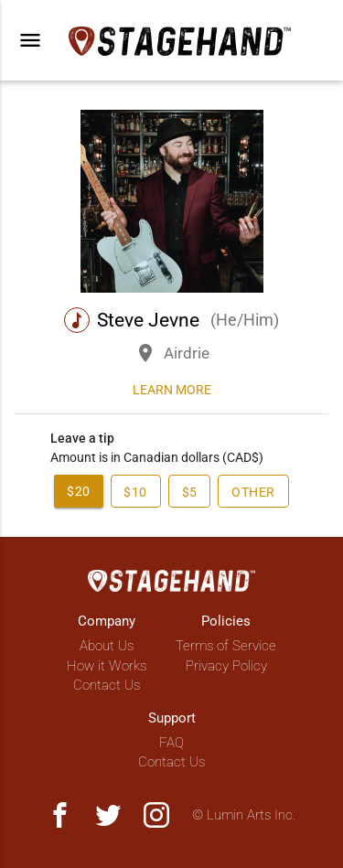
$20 (79, 491)
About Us (107, 646)
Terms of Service (226, 646)
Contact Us (107, 685)
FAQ (171, 743)
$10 (135, 492)
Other (254, 492)
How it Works (107, 666)
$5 (190, 492)
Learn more (172, 390)
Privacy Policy (226, 666)
